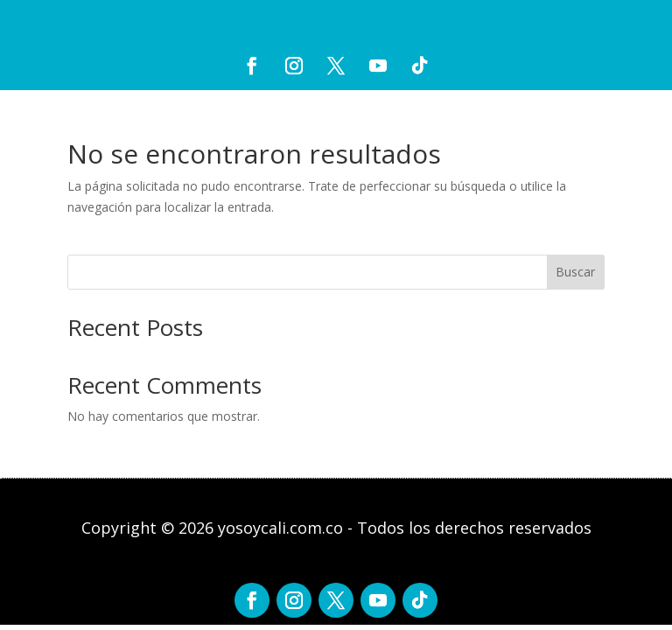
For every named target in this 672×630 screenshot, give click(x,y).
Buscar (575, 272)
